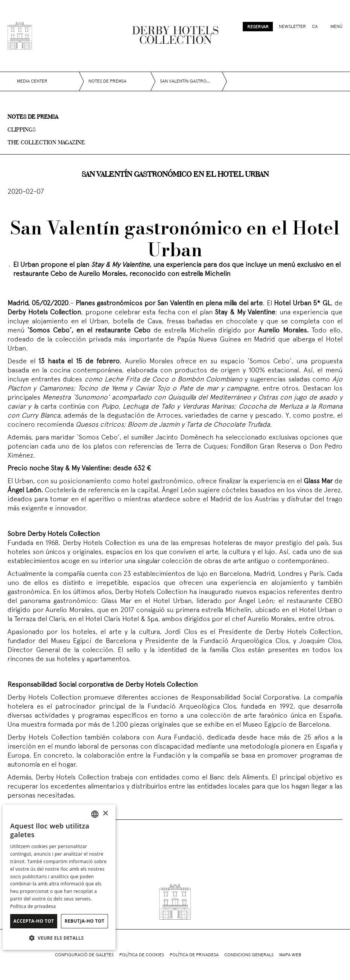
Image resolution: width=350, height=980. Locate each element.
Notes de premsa (33, 117)
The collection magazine (46, 143)
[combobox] (95, 814)
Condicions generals (249, 955)
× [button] (105, 814)
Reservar (258, 27)
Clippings (22, 130)
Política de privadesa (194, 955)
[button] (59, 938)
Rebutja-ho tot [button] (85, 921)
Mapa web (290, 955)
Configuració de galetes (84, 955)
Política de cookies (142, 955)
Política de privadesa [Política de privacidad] (33, 906)
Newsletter (292, 27)
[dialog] (59, 877)
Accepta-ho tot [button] (34, 921)
